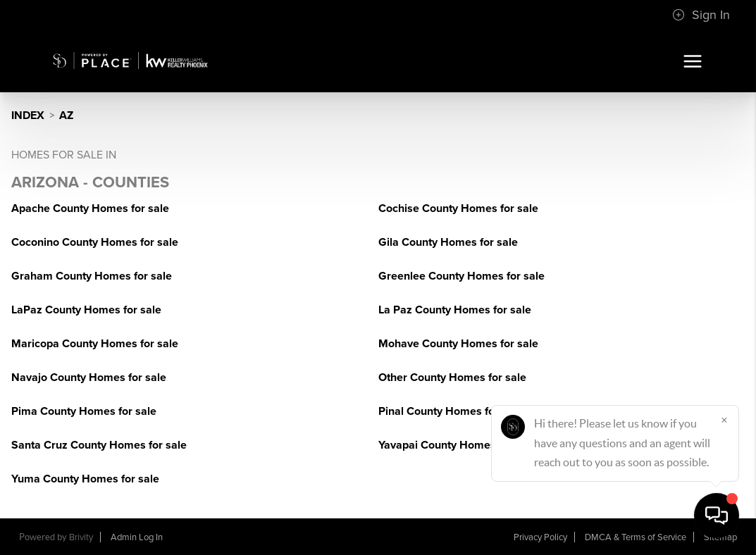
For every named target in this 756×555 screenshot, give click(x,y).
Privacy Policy (540, 537)
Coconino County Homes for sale (95, 242)
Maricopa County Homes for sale (95, 344)
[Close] (724, 420)
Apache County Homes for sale (90, 208)
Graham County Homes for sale (92, 276)
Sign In (701, 15)
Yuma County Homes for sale (85, 479)
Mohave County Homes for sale (458, 344)
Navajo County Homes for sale (89, 378)
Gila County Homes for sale (448, 242)
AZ (66, 116)
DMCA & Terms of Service (636, 537)
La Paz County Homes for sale (455, 310)
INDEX (28, 116)
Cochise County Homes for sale (458, 208)
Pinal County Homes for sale (451, 411)
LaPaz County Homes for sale (86, 310)
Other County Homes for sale (452, 378)
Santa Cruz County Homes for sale (99, 445)
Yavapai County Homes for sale (458, 445)
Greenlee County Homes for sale (461, 276)
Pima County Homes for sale (84, 411)
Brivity (81, 537)
